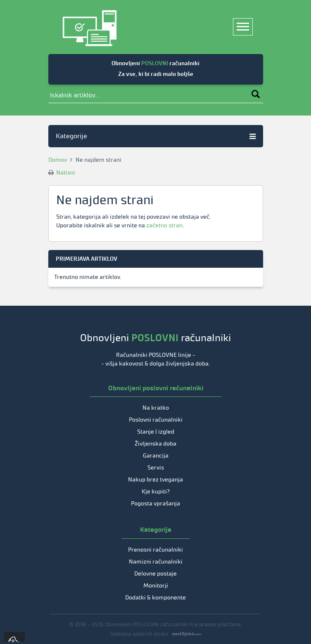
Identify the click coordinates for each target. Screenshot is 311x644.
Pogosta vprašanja (155, 504)
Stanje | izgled (156, 432)
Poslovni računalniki (156, 420)
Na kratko (156, 408)
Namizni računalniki (156, 562)
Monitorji (156, 586)
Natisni (62, 173)
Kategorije (156, 136)
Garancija (156, 456)
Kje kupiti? (156, 492)
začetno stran (164, 225)
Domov (58, 160)
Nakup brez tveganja (155, 480)
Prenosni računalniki (155, 550)
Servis (156, 468)
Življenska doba (155, 444)
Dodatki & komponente (155, 598)
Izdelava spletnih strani (139, 634)
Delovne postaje (155, 574)
